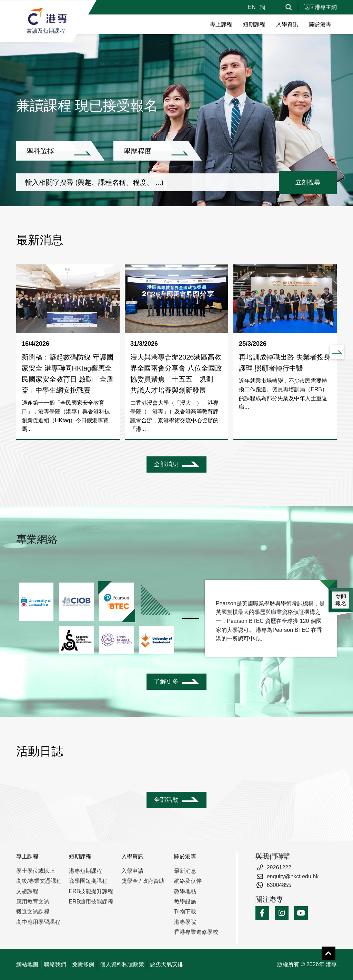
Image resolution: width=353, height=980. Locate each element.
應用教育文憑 (33, 902)
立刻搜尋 (308, 182)
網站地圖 (27, 964)
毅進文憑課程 (33, 912)
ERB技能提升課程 (91, 891)
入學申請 (132, 871)
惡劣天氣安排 (167, 964)
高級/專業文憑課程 (39, 881)
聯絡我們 (55, 964)
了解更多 (166, 681)
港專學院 (185, 922)
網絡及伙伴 (188, 881)
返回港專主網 (320, 7)
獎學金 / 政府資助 (143, 881)
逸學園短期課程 (88, 881)
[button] (337, 352)
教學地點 (185, 891)
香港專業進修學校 (196, 932)
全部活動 (166, 800)
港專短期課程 (85, 871)
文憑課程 (27, 891)
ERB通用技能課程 (91, 902)
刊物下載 (185, 912)
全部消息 (166, 464)
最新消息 (185, 871)
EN (253, 7)
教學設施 (185, 902)
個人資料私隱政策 (122, 964)
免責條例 (83, 964)
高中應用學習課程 (38, 922)
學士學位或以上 (36, 871)
